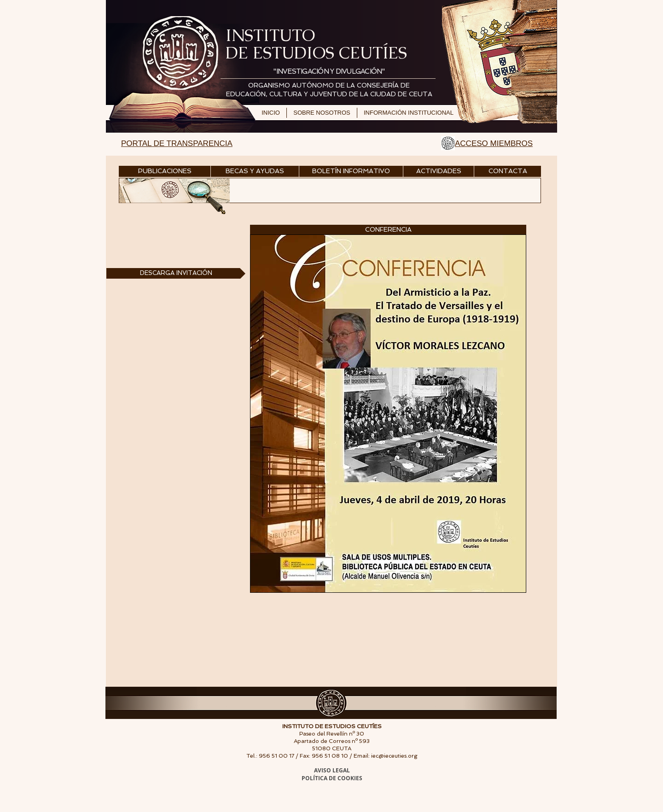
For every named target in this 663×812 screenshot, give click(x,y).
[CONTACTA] (508, 171)
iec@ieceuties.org (394, 756)
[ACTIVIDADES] (439, 171)
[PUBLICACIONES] (165, 171)
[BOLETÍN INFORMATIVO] (351, 171)
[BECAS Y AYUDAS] (255, 171)
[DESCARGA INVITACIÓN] (176, 273)
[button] (388, 230)
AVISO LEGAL (332, 770)
